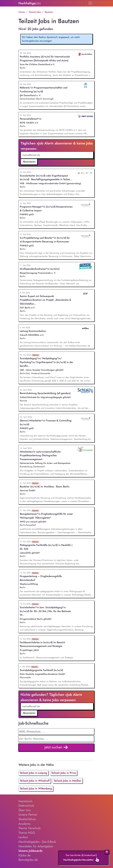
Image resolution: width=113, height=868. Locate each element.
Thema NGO (27, 833)
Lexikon (23, 837)
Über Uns (24, 810)
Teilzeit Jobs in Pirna (64, 773)
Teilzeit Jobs (35, 12)
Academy (24, 824)
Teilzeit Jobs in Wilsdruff (35, 781)
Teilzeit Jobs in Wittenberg (36, 788)
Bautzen (49, 12)
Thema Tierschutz (30, 828)
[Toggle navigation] (90, 3)
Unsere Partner (28, 815)
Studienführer (27, 819)
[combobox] (56, 739)
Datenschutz (26, 806)
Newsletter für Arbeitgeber (36, 846)
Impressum (25, 801)
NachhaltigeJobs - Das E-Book (37, 842)
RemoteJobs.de (28, 860)
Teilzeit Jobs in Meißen (68, 781)
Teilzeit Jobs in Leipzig (33, 773)
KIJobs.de (25, 855)
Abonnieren (29, 162)
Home (22, 12)
